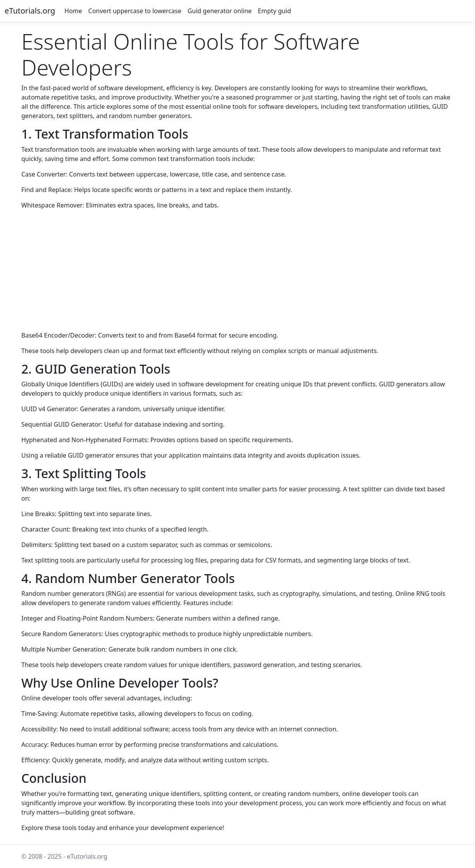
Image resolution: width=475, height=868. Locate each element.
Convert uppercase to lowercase (135, 11)
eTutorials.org (30, 11)
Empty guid (275, 11)
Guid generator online (220, 11)
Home (73, 11)
